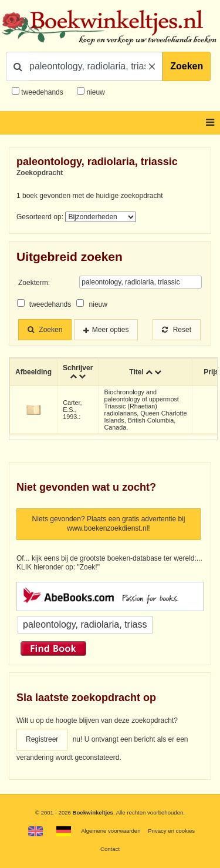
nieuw (95, 92)
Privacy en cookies (171, 831)
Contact (110, 849)
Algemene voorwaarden (111, 831)
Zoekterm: (34, 283)
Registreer (42, 739)
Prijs (211, 372)
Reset (177, 330)
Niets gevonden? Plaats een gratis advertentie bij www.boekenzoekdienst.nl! (109, 524)
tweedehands (42, 92)
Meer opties (111, 330)
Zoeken (187, 66)
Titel (136, 372)
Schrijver (78, 368)
